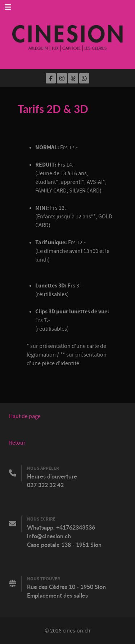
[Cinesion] (67, 35)
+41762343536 (76, 527)
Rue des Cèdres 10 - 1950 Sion (66, 587)
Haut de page (25, 416)
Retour (17, 443)
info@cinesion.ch (49, 536)
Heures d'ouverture (52, 476)
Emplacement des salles (57, 595)
